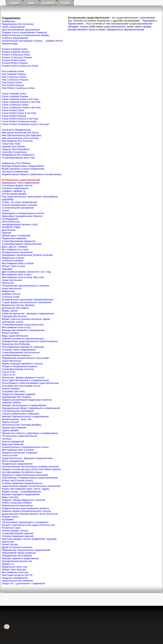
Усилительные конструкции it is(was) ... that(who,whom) (32, 41)
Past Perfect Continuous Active (18, 88)
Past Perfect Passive (13, 85)
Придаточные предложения (17, 464)
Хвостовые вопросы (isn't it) (17, 575)
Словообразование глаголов (18, 369)
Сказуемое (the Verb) (13, 391)
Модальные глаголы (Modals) (18, 305)
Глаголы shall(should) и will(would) (20, 414)
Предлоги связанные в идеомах (19, 453)
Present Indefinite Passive (16, 52)
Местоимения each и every (17, 275)
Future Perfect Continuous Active (19, 121)
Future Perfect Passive (14, 116)
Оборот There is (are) (13, 266)
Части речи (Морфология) (16, 130)
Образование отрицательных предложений (26, 550)
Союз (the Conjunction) (14, 152)
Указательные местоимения (17, 581)
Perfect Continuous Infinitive (17, 503)
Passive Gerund (10, 422)
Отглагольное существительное (19, 436)
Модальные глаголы (13, 258)
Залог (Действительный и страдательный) (25, 380)
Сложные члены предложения (19, 350)
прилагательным (134, 30)
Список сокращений (13, 441)
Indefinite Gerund (11, 294)
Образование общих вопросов (19, 553)
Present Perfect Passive (15, 63)
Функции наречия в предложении (20, 558)
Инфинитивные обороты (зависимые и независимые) (32, 174)
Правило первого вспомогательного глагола (26, 511)
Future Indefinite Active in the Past (20, 99)
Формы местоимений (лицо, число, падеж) (25, 489)
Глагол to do (8, 375)
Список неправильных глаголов (19, 205)
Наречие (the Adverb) (13, 146)
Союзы (6, 210)
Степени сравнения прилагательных (22, 483)
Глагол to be (8, 372)
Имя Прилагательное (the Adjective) (22, 135)
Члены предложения (13, 27)
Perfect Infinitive (10, 333)
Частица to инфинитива (15, 172)
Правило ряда (10, 44)
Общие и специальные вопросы (20, 366)
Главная (14, 3)
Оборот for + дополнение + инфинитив (23, 583)
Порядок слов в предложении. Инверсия (24, 32)
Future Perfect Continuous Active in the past (25, 124)
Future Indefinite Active (14, 94)
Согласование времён (14, 194)
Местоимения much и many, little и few (23, 277)
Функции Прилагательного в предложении (25, 416)
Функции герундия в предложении (21, 494)
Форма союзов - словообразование (21, 492)
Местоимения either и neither (18, 263)
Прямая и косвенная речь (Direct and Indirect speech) (31, 469)
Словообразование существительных (23, 325)
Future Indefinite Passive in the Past (21, 102)
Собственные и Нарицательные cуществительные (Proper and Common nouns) (30, 479)
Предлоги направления (15, 578)
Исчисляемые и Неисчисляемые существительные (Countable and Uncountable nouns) (30, 384)
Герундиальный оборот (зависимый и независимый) (31, 408)
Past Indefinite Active (13, 71)
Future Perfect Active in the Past (19, 113)
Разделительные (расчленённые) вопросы (25, 508)
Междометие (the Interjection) (18, 155)
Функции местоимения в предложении (23, 330)
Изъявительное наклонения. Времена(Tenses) (27, 300)
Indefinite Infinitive (11, 403)
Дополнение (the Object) (15, 308)
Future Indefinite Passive (15, 96)
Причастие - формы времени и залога (23, 377)
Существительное (12, 280)
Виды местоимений (13, 444)
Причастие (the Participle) (16, 344)
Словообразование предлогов (19, 241)
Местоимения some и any (16, 327)
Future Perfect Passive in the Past (20, 119)
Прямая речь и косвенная (16, 236)
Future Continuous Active (15, 105)
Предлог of (8, 564)
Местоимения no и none (15, 249)
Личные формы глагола (15, 531)
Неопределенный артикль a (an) (20, 224)
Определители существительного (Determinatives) (30, 341)
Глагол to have (10, 455)
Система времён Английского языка (22, 472)
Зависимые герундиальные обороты (22, 216)
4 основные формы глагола (17, 185)
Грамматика (8, 21)
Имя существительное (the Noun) (20, 133)
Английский (48, 3)
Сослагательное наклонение (18, 208)
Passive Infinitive (11, 389)
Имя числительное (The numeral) (20, 138)
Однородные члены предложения (21, 183)
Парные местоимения (14, 238)
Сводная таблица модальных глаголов (23, 500)
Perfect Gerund (10, 544)
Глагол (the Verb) (11, 144)
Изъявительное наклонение (17, 252)
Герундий (7, 269)
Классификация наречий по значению (23, 347)
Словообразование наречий (17, 533)
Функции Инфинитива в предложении (23, 166)
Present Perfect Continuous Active (20, 66)
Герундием (148, 21)
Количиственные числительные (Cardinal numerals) (30, 467)
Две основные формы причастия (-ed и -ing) (26, 272)
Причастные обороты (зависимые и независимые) (30, 433)
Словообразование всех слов (18, 158)
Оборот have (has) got (14, 570)
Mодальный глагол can (14, 567)
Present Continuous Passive (17, 57)
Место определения (13, 461)
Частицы (6, 439)
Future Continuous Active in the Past (21, 108)
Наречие (6, 233)
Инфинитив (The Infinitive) (16, 163)
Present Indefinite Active (15, 49)
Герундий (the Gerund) (14, 316)
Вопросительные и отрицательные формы (25, 35)
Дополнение (9, 230)
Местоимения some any (15, 572)
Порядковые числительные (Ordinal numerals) (27, 255)
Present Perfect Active (14, 60)
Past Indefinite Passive (14, 74)
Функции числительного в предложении (24, 405)
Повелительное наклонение (17, 505)
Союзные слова (10, 297)
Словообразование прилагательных (22, 244)
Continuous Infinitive (13, 261)
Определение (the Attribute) (17, 556)
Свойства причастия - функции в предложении (28, 313)
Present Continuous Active (16, 55)
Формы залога (10, 311)
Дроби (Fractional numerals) (17, 547)
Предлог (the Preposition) (16, 149)
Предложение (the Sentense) (18, 24)
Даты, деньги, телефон (15, 247)
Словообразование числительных (21, 352)
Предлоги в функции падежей (18, 394)
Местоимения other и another (18, 450)
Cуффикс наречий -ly (13, 191)
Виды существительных (15, 336)
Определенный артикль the (17, 561)
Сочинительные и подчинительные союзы (25, 447)
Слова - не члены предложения (19, 202)
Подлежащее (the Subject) (16, 397)
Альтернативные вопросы (16, 355)
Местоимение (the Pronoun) (17, 141)
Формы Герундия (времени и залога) (22, 364)
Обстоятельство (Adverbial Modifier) (22, 425)
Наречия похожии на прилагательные (23, 339)
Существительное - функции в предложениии (27, 458)
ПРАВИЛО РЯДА (11, 227)
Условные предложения (15, 188)
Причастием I (76, 24)
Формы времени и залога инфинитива (23, 169)
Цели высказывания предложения (21, 30)
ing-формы (8, 519)
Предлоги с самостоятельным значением (25, 475)
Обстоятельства (11, 222)
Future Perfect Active (13, 110)
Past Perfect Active (12, 82)
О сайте (65, 3)
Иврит (31, 3)
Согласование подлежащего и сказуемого (25, 522)
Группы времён (10, 430)
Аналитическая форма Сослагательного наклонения (31, 486)
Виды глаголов (10, 497)
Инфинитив (8, 291)
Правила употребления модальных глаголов (27, 400)
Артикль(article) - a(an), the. (17, 419)
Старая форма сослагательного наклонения (26, 302)
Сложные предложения (15, 38)
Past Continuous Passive (15, 80)
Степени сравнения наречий (18, 536)
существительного (114, 27)
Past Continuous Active (14, 77)
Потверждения (10, 219)
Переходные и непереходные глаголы (23, 213)
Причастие (8, 283)
